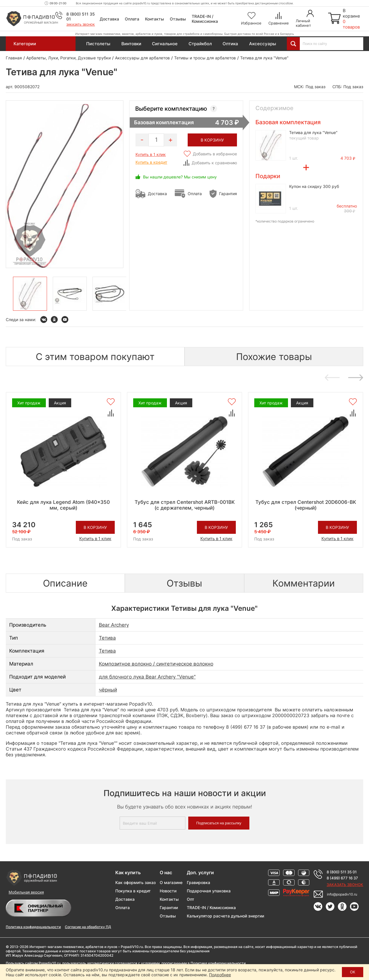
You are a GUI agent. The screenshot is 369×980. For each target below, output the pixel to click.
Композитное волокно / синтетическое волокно (156, 664)
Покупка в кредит (133, 891)
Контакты (155, 19)
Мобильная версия (26, 892)
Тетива (107, 638)
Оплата (132, 19)
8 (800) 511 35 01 (342, 872)
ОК (353, 972)
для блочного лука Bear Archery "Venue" (147, 677)
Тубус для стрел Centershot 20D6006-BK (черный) (306, 505)
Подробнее (220, 975)
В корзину (95, 527)
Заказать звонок (81, 24)
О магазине (171, 882)
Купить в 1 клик (151, 154)
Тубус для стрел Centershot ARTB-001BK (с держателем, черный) (185, 505)
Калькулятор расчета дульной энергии (225, 916)
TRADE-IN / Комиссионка (205, 19)
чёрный (108, 690)
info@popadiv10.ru (342, 894)
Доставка (109, 19)
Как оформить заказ (135, 882)
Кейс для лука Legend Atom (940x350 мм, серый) (63, 505)
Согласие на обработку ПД (88, 927)
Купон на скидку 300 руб (314, 186)
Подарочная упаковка (209, 891)
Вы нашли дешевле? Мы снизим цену (180, 177)
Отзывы (178, 19)
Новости (168, 891)
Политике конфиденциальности (218, 963)
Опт (191, 899)
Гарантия (228, 194)
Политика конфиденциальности (33, 927)
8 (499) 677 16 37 (342, 878)
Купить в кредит (151, 162)
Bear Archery (114, 625)
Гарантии (169, 908)
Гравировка (198, 882)
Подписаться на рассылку (219, 823)
